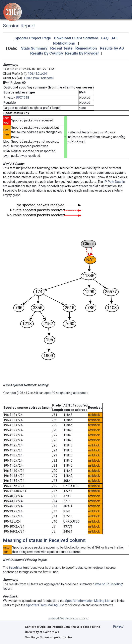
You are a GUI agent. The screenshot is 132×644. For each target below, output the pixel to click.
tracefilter (16, 568)
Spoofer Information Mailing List (88, 601)
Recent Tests (61, 48)
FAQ (105, 38)
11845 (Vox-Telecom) (38, 78)
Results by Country (47, 53)
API (114, 38)
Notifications (64, 43)
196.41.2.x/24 (37, 74)
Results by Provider (82, 53)
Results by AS (112, 48)
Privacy (118, 627)
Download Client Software (76, 38)
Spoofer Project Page (33, 38)
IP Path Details (114, 182)
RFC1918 (23, 98)
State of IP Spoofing (108, 584)
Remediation (86, 48)
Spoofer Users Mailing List (45, 605)
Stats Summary (34, 48)
